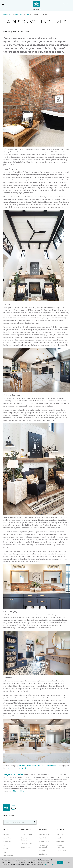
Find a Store (36, 10)
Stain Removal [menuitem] (44, 834)
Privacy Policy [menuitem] (61, 851)
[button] (64, 4)
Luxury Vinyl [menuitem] (8, 838)
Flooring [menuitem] (6, 834)
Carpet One (7, 15)
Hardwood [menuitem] (7, 842)
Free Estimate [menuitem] (8, 856)
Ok (60, 862)
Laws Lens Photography (17, 768)
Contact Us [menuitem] (60, 842)
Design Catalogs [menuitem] (27, 844)
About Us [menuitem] (60, 834)
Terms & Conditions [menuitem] (60, 846)
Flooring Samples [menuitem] (24, 839)
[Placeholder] (18, 822)
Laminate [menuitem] (7, 849)
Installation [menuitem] (43, 854)
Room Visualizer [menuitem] (27, 834)
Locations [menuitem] (60, 838)
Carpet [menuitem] (6, 845)
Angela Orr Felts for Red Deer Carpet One (38, 766)
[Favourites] (67, 4)
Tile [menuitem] (5, 852)
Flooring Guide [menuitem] (44, 842)
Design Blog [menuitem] (25, 847)
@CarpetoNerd (18, 791)
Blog (27, 15)
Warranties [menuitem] (43, 851)
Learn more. (48, 865)
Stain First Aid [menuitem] (44, 838)
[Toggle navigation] (3, 4)
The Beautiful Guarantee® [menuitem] (43, 846)
